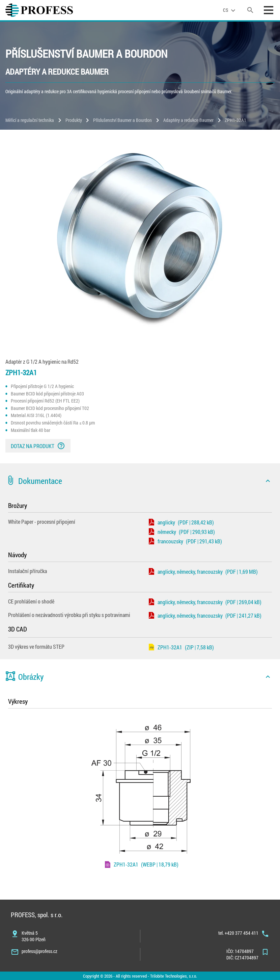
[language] (230, 10)
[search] (250, 10)
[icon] (268, 481)
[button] (140, 481)
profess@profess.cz (39, 951)
